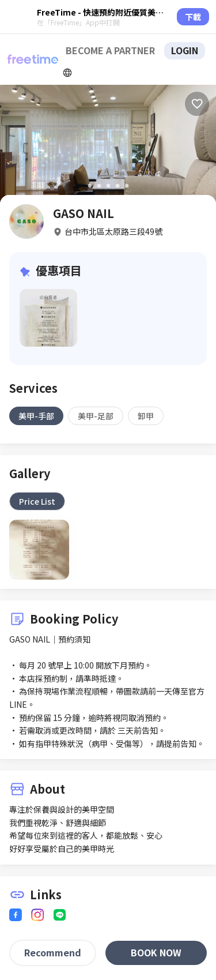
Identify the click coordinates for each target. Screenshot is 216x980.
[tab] (36, 416)
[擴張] (67, 73)
